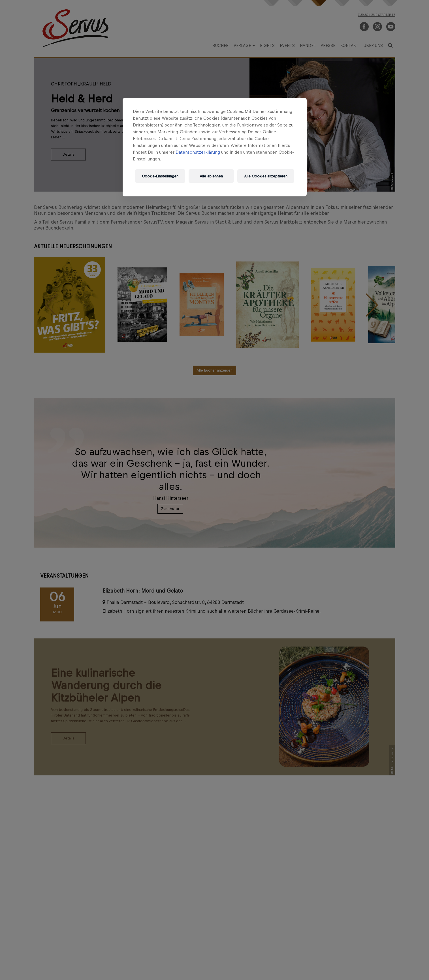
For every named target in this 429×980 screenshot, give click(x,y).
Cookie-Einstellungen (160, 176)
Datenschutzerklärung (198, 152)
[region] (215, 147)
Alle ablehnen (211, 176)
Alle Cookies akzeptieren (266, 176)
